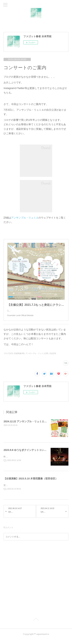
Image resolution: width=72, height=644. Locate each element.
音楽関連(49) (19, 357)
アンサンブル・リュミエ (25, 218)
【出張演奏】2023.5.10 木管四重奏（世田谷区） (31, 482)
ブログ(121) (8, 357)
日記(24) (53, 357)
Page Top (36, 624)
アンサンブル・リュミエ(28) (37, 357)
